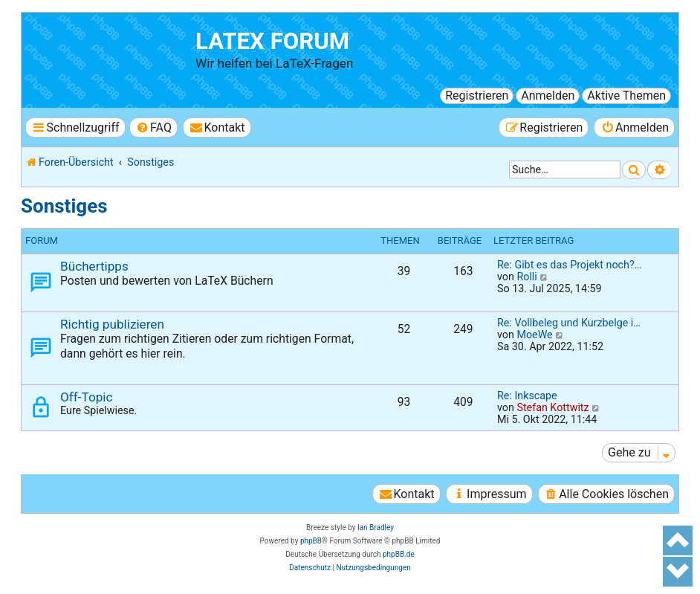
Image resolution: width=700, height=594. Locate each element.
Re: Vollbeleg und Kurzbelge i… (569, 323)
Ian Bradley (376, 527)
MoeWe (534, 335)
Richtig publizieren (112, 324)
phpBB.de (399, 554)
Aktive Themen (626, 96)
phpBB (311, 541)
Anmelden (548, 96)
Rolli (526, 277)
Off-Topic (86, 397)
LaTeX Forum (272, 41)
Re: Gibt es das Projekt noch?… (569, 265)
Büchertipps (94, 266)
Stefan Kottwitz (552, 407)
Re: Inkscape (527, 396)
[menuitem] (153, 127)
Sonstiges (64, 206)
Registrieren (477, 96)
